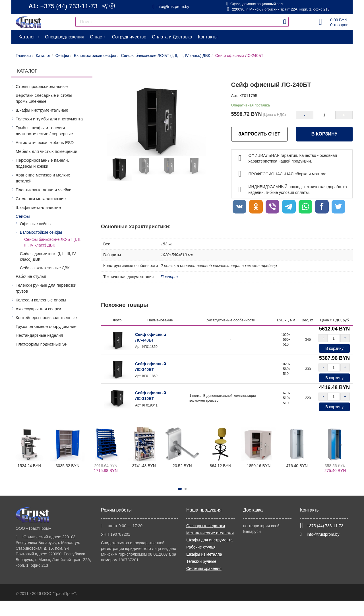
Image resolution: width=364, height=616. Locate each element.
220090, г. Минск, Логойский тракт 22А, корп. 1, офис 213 (278, 9)
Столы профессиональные (42, 87)
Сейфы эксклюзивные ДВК (45, 268)
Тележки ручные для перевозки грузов (46, 288)
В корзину (324, 134)
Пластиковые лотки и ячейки (44, 190)
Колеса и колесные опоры (41, 300)
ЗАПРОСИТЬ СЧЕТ (259, 134)
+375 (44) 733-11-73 (69, 6)
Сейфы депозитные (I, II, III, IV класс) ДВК (48, 256)
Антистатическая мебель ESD (45, 143)
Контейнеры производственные (46, 318)
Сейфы (23, 216)
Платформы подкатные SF (42, 344)
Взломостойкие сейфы (41, 232)
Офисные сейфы (36, 224)
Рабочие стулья (31, 276)
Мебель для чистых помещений (46, 151)
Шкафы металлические (38, 208)
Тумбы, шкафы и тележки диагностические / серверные (44, 131)
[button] (180, 489)
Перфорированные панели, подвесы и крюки (42, 163)
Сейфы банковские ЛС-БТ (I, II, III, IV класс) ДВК (53, 242)
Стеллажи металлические (41, 199)
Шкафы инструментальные (42, 110)
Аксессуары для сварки (38, 309)
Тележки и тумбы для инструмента (49, 119)
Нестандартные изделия (39, 335)
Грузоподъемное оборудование (46, 327)
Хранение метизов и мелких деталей (43, 178)
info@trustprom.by (173, 7)
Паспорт (169, 277)
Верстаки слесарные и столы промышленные (44, 98)
